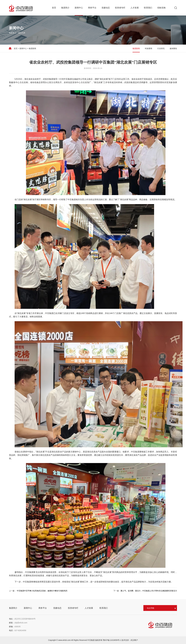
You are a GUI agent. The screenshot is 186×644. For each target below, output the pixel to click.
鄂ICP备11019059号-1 (112, 640)
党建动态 (106, 8)
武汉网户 (134, 640)
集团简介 (65, 8)
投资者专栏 (120, 8)
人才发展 (135, 8)
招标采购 (161, 8)
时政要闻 (150, 48)
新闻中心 (79, 8)
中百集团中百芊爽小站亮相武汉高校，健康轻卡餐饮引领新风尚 (42, 591)
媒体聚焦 (175, 48)
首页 (54, 8)
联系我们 (148, 8)
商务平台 (92, 8)
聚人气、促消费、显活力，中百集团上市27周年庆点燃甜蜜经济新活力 (149, 591)
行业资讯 (163, 48)
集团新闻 (31, 48)
